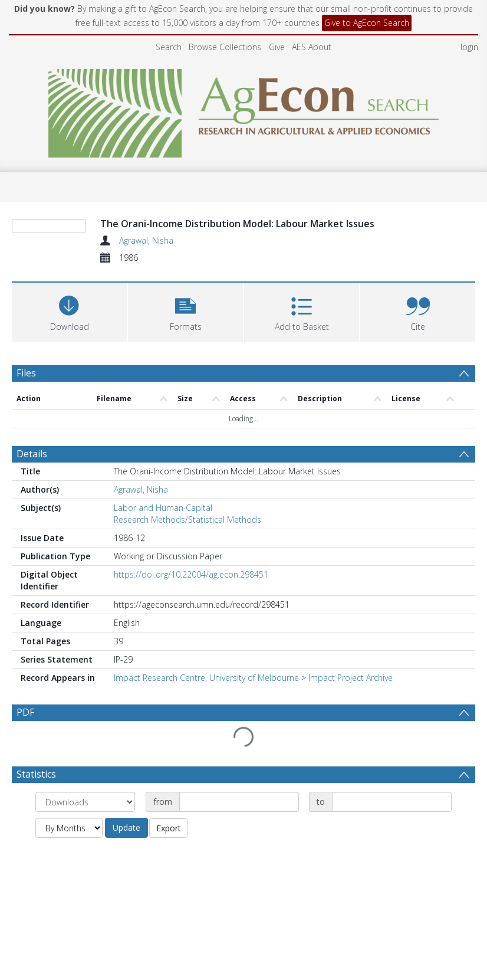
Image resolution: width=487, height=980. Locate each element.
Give (277, 47)
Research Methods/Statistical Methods (187, 520)
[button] (185, 311)
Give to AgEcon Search (367, 23)
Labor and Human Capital (163, 508)
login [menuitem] (469, 47)
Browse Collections (225, 47)
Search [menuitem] (169, 47)
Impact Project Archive (351, 678)
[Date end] (392, 802)
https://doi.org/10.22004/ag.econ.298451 (191, 574)
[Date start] (239, 802)
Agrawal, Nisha (146, 240)
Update (126, 827)
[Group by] (85, 802)
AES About (312, 47)
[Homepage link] (244, 110)
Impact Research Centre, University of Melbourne (206, 678)
